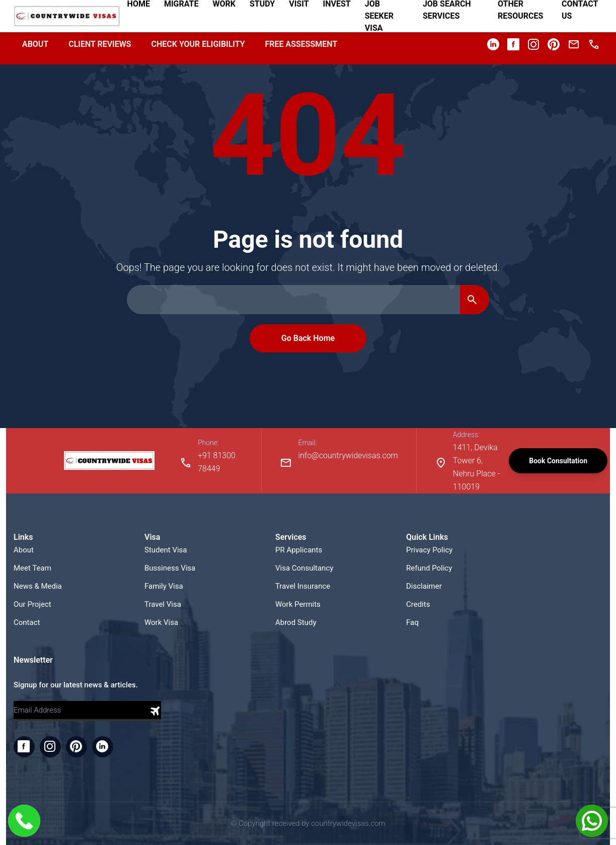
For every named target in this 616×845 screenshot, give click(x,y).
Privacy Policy (429, 550)
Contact (27, 622)
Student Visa (166, 550)
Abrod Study (296, 622)
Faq (412, 622)
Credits (418, 604)
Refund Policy (429, 568)
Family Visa (164, 586)
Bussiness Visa (170, 568)
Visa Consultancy (304, 568)
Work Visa (161, 622)
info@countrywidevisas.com (348, 455)
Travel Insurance (303, 586)
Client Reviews (100, 44)
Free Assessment (301, 44)
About (35, 44)
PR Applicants (299, 550)
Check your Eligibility (198, 44)
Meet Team (32, 568)
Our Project (32, 604)
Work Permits (298, 604)
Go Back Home (308, 338)
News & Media (38, 586)
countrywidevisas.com (348, 823)
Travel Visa (163, 604)
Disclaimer (424, 586)
